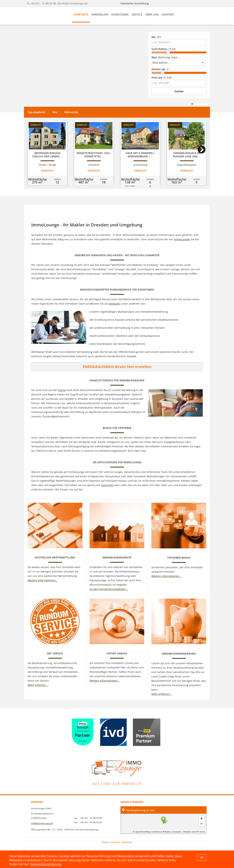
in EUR (162, 78)
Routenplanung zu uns (138, 810)
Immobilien (100, 14)
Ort (156, 37)
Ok (202, 858)
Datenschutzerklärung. (46, 864)
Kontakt (168, 14)
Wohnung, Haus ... (166, 57)
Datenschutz (127, 842)
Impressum (115, 842)
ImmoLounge (182, 239)
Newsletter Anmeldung (135, 3)
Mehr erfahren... (162, 694)
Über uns (152, 14)
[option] (47, 153)
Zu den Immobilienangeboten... (109, 589)
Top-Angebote (36, 112)
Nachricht (107, 485)
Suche (62, 390)
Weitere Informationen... (43, 580)
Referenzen (71, 112)
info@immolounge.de (74, 3)
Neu (55, 112)
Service (137, 14)
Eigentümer (120, 14)
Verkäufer (115, 304)
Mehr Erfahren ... (38, 685)
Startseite (81, 14)
